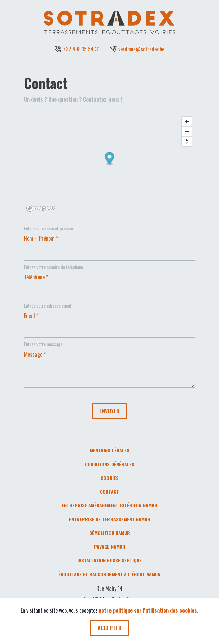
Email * (31, 316)
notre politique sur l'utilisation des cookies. (149, 610)
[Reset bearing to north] (187, 141)
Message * (35, 354)
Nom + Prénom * (41, 238)
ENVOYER (109, 411)
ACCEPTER (110, 628)
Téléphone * (36, 277)
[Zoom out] (187, 131)
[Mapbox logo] (41, 208)
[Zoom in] (187, 122)
